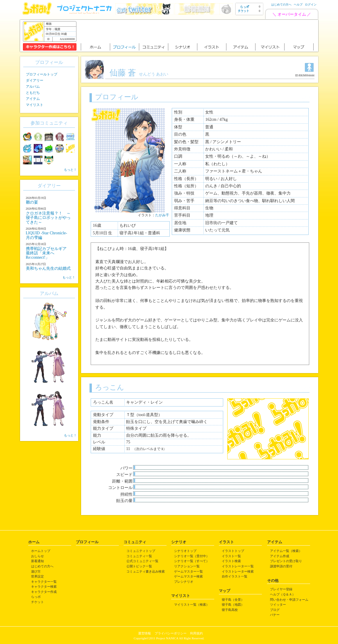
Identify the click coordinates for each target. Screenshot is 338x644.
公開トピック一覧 (139, 566)
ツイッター (278, 605)
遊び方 (36, 571)
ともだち (33, 93)
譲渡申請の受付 (281, 566)
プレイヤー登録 (281, 589)
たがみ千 (162, 215)
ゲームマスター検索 (188, 576)
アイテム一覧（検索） (286, 551)
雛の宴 (32, 202)
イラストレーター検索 (238, 571)
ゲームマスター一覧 (188, 571)
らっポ (36, 597)
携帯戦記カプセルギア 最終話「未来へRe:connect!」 (48, 253)
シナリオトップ (185, 551)
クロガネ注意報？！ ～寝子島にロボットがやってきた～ (48, 218)
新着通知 (37, 561)
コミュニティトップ (141, 551)
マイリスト (35, 105)
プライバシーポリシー (171, 633)
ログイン (311, 5)
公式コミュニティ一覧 (142, 561)
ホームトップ (41, 551)
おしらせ (37, 556)
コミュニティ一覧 (139, 556)
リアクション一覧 (187, 566)
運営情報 (144, 633)
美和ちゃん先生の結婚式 (48, 268)
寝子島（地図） (233, 605)
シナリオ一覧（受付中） (192, 556)
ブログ (275, 610)
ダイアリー (35, 80)
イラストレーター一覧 (238, 566)
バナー (275, 615)
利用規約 (196, 633)
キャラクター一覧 (44, 582)
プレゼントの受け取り (286, 561)
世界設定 (37, 576)
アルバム (33, 87)
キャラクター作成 (44, 592)
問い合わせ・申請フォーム (289, 600)
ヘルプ (298, 5)
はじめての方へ (281, 5)
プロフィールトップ (42, 74)
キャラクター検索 (44, 587)
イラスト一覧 (231, 556)
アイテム (33, 99)
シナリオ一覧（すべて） (192, 561)
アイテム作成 (280, 556)
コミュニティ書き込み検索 (146, 571)
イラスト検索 (231, 561)
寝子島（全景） (233, 600)
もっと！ (70, 170)
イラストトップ (233, 551)
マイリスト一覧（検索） (192, 605)
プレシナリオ (184, 582)
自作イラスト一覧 (235, 576)
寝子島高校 (230, 610)
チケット (37, 602)
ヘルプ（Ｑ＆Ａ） (283, 594)
